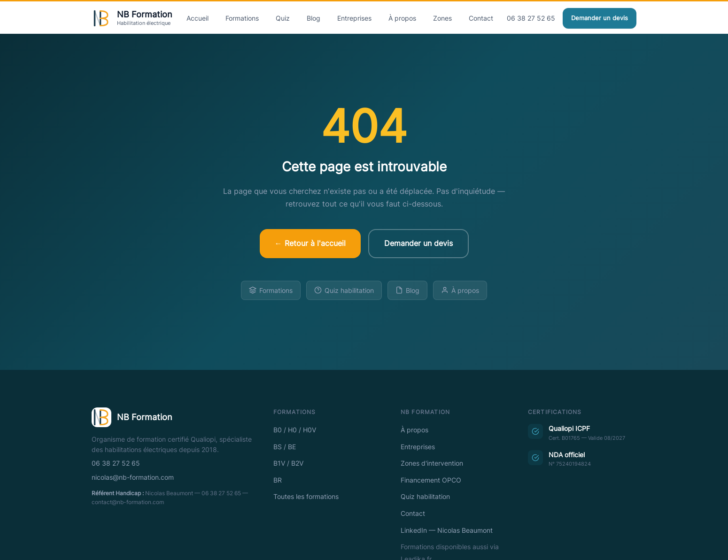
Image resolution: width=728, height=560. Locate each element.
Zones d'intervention (432, 463)
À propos (402, 18)
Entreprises (354, 18)
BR (278, 480)
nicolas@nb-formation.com (133, 477)
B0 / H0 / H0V (295, 430)
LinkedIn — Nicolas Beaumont (447, 530)
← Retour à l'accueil (310, 243)
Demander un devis (600, 18)
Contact (481, 18)
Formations (242, 18)
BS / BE (285, 447)
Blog (314, 18)
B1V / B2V (288, 463)
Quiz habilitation (344, 290)
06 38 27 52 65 (531, 18)
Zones (442, 18)
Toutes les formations (306, 497)
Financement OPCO (431, 480)
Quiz (283, 18)
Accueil (197, 18)
